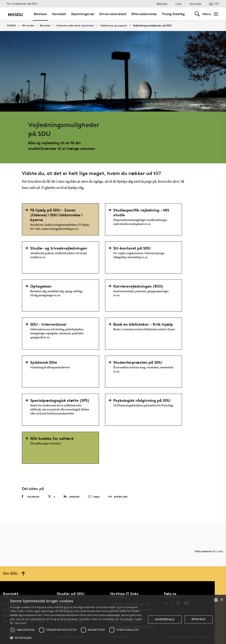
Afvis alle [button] (199, 619)
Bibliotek (162, 4)
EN (217, 4)
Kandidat (59, 14)
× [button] (221, 600)
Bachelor (40, 14)
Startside (195, 4)
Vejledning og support (114, 26)
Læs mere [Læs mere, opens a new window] (21, 623)
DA (211, 4)
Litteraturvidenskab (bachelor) (75, 26)
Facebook (31, 497)
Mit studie (28, 26)
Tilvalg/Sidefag (173, 14)
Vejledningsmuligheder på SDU (152, 26)
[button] (76, 638)
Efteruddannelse (144, 14)
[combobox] (216, 600)
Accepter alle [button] (165, 619)
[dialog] (113, 619)
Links (179, 4)
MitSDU (12, 25)
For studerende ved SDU (22, 4)
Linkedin (72, 496)
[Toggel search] (197, 14)
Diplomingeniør (83, 14)
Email (94, 497)
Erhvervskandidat (113, 14)
